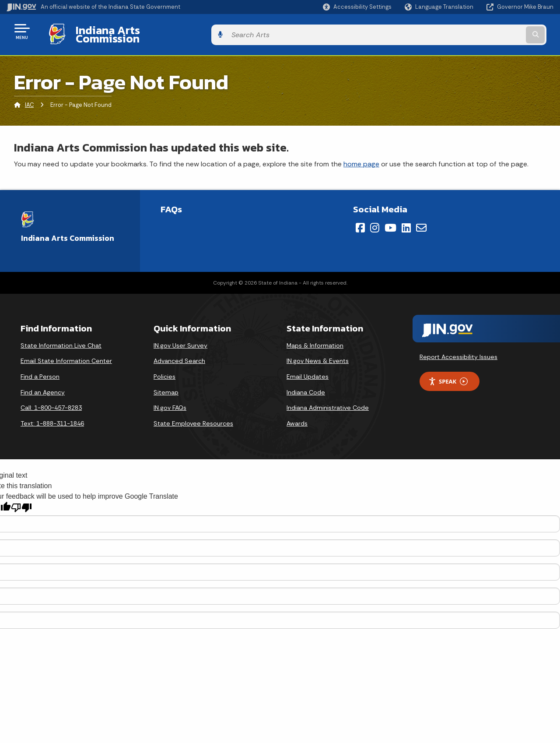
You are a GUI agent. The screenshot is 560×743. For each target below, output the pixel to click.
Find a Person (40, 370)
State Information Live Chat (61, 339)
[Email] (421, 221)
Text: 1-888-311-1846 (52, 416)
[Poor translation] (21, 501)
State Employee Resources (193, 416)
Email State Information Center (66, 354)
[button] (357, 7)
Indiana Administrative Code (328, 401)
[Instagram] (375, 221)
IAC (29, 98)
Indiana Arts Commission (132, 31)
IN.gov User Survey (180, 339)
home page (361, 157)
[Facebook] (360, 221)
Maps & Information (315, 339)
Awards (297, 416)
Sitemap (166, 385)
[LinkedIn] (406, 221)
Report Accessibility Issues (458, 350)
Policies (164, 370)
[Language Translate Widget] (440, 7)
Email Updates (308, 370)
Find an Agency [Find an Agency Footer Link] (43, 385)
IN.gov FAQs (170, 401)
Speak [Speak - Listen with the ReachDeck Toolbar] (448, 375)
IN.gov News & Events (318, 354)
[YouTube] (390, 221)
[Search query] (491, 31)
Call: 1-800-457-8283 (51, 401)
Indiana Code (306, 385)
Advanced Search (179, 354)
